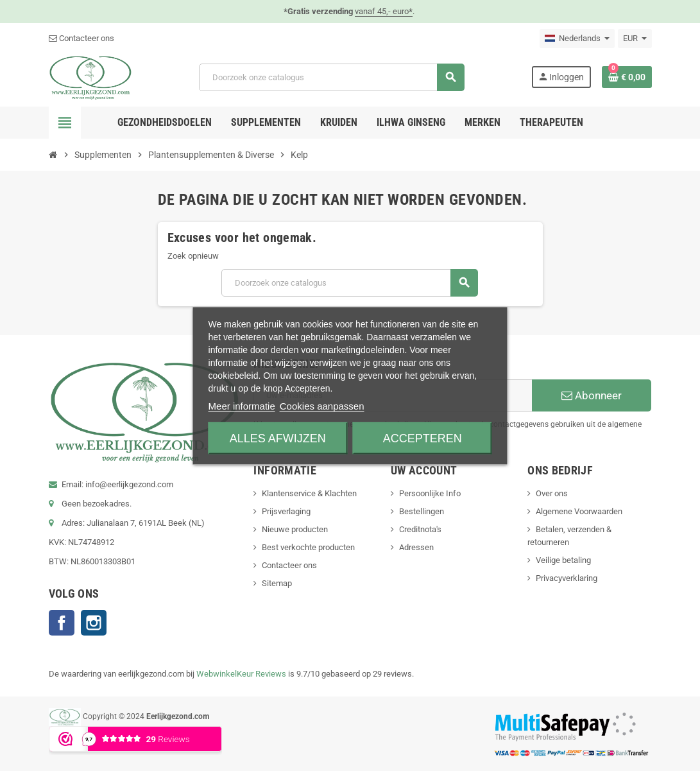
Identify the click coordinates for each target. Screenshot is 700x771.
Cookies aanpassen (322, 405)
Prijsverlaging (286, 511)
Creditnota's (420, 529)
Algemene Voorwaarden (579, 511)
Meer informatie (242, 405)
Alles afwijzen (278, 438)
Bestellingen (422, 511)
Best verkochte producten (308, 547)
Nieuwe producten (295, 529)
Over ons (552, 493)
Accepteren (423, 438)
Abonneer (592, 395)
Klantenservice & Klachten (309, 493)
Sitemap (277, 583)
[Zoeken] (331, 77)
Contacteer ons (81, 38)
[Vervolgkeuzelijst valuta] (635, 39)
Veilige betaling (563, 560)
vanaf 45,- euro (384, 11)
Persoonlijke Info (430, 493)
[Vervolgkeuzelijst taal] (577, 39)
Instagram (94, 623)
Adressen (416, 547)
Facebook (62, 623)
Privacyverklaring (567, 578)
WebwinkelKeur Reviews (241, 674)
